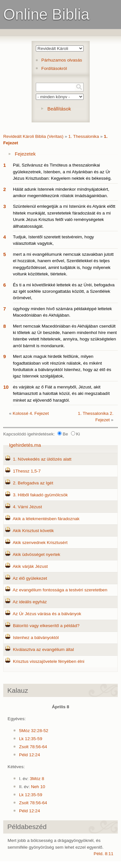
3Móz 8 (37, 779)
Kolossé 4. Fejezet (31, 413)
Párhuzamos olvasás (62, 60)
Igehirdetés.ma (25, 445)
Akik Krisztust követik (33, 531)
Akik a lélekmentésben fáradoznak (46, 519)
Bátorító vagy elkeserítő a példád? (46, 626)
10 (6, 387)
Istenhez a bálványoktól (36, 638)
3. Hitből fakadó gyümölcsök (40, 495)
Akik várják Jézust (30, 566)
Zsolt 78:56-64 (33, 747)
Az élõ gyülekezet (30, 578)
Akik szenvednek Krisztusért (40, 543)
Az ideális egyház (30, 602)
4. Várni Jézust (27, 507)
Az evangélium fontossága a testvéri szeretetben (60, 590)
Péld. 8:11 (103, 854)
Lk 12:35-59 (31, 739)
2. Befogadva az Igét (33, 483)
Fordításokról (54, 68)
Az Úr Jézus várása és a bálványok (47, 614)
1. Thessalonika (84, 136)
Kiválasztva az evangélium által (43, 649)
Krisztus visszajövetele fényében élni (49, 661)
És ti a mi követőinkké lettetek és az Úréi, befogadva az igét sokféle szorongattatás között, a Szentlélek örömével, (64, 291)
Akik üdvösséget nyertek (36, 554)
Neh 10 (38, 787)
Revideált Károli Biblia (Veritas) (33, 136)
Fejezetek (25, 154)
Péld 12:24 (30, 755)
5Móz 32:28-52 (34, 731)
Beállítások (59, 109)
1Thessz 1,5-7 (27, 471)
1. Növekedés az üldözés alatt (42, 459)
